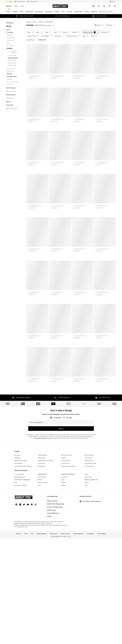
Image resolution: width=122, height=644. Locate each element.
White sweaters (89, 510)
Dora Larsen (88, 531)
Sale (39, 28)
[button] (99, 21)
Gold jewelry (41, 521)
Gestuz (87, 537)
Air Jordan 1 (18, 510)
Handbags (17, 512)
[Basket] (115, 6)
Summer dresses (89, 521)
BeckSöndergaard (20, 531)
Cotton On (64, 531)
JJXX (86, 540)
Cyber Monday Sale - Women (23, 521)
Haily (39, 540)
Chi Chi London (42, 531)
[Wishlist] (109, 6)
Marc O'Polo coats (67, 510)
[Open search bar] (100, 12)
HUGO (86, 529)
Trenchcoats (88, 512)
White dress (41, 512)
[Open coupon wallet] (93, 6)
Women (9, 6)
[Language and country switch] (113, 2)
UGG (16, 537)
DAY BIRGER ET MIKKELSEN (22, 534)
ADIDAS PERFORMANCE (68, 529)
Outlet (10, 2)
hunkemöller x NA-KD (20, 540)
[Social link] (16, 618)
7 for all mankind (19, 529)
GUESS (63, 537)
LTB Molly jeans (89, 515)
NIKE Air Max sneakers (21, 515)
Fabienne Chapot (43, 537)
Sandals (41, 18)
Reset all (42, 36)
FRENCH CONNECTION (91, 534)
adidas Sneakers (43, 510)
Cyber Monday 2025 (90, 518)
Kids (22, 6)
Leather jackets (66, 515)
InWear (63, 540)
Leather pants (66, 518)
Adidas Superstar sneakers (46, 515)
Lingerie (64, 512)
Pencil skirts (41, 518)
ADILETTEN (49, 18)
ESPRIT (40, 534)
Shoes (35, 18)
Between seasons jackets (69, 521)
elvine (63, 534)
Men (16, 6)
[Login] (99, 6)
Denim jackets (19, 518)
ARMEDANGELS (42, 529)
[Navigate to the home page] (60, 6)
